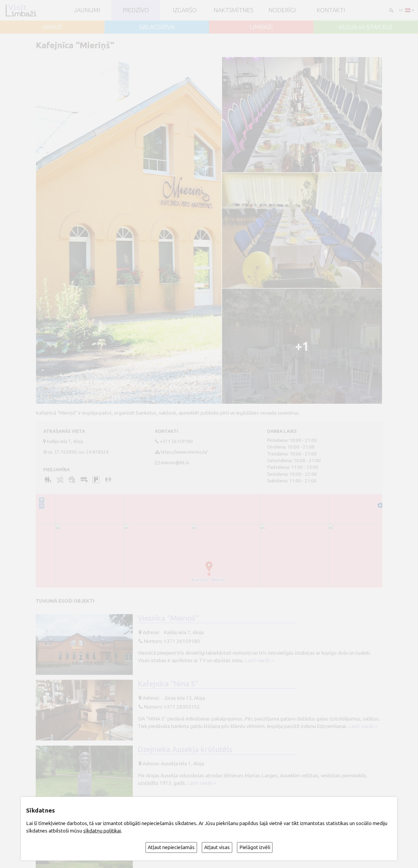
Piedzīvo (136, 10)
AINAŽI (52, 27)
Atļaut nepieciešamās (171, 847)
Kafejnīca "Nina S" (168, 684)
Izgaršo (185, 10)
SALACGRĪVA (157, 27)
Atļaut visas (217, 847)
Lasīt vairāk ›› (259, 661)
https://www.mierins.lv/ (184, 452)
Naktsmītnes (233, 10)
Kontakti (331, 10)
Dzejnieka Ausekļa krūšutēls (185, 750)
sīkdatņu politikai (102, 831)
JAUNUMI (87, 10)
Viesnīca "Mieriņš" (168, 619)
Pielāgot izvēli (255, 847)
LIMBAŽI (261, 27)
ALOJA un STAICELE (366, 27)
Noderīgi (282, 10)
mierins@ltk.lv (175, 463)
